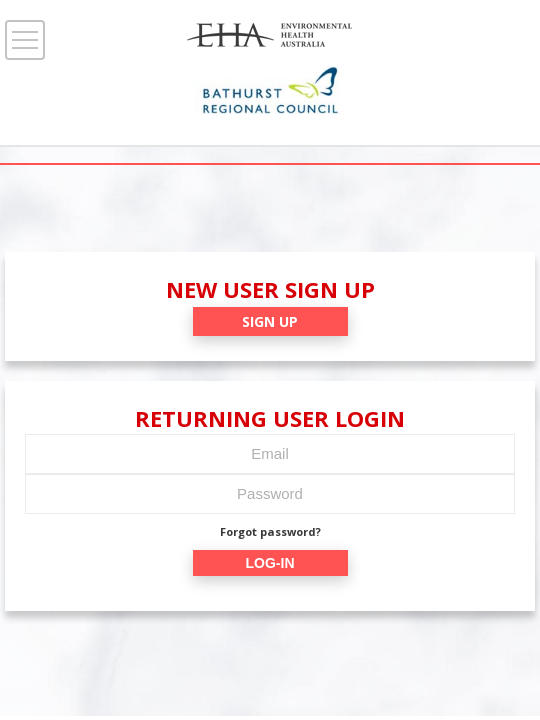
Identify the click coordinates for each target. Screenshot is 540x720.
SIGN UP (270, 321)
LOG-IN (270, 563)
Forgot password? (270, 531)
